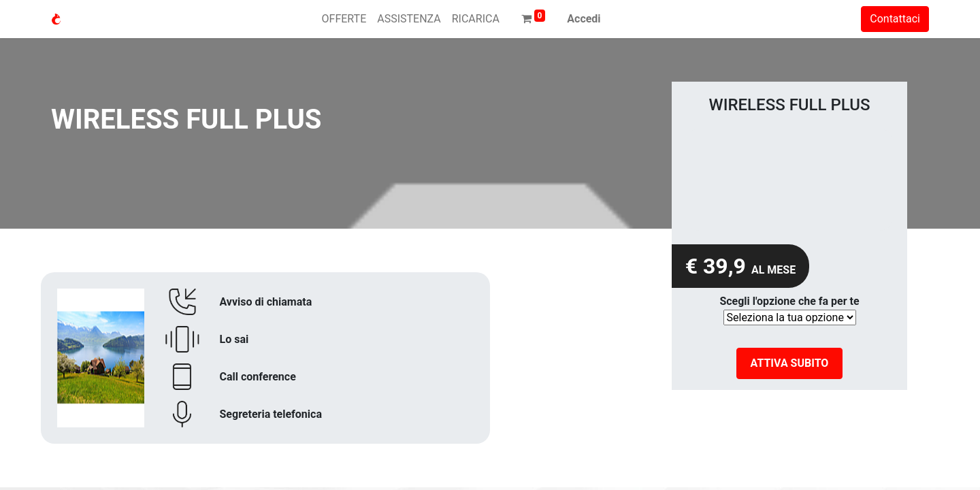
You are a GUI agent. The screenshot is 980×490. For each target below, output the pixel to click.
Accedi (584, 19)
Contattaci (895, 19)
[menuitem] (344, 19)
